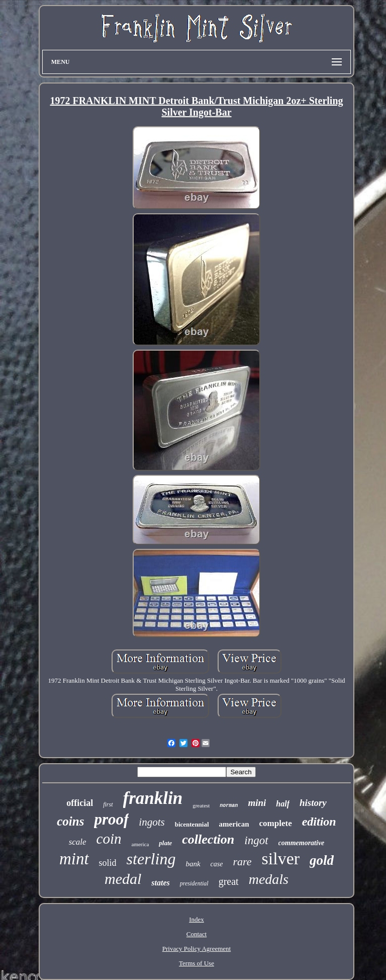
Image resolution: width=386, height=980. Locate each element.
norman (229, 806)
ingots (152, 822)
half (283, 804)
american (234, 824)
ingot (256, 840)
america (140, 844)
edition (319, 822)
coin (109, 839)
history (313, 803)
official (80, 803)
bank (193, 864)
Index (197, 919)
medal (123, 879)
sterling (151, 859)
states (160, 883)
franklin (153, 798)
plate (165, 843)
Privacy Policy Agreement (197, 949)
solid (108, 863)
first (108, 804)
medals (269, 879)
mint (74, 859)
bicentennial (192, 824)
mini (257, 803)
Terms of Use (197, 963)
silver (281, 859)
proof (111, 819)
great (229, 881)
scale (78, 842)
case (217, 864)
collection (208, 839)
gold (322, 860)
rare (242, 862)
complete (276, 823)
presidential (194, 883)
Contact (197, 934)
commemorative (302, 843)
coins (70, 821)
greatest (201, 805)
